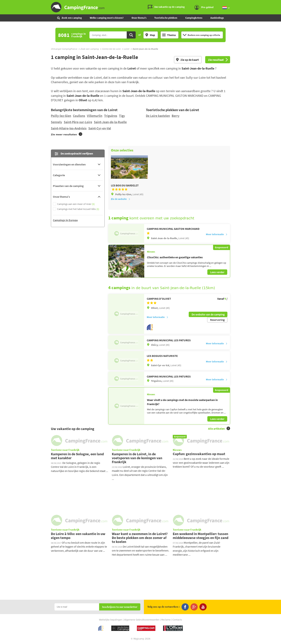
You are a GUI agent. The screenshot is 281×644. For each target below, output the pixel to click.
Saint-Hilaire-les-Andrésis (69, 128)
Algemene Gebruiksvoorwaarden (142, 620)
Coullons (79, 116)
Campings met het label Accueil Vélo (78, 209)
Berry (176, 116)
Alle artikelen (219, 428)
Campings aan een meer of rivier (76, 204)
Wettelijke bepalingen (111, 620)
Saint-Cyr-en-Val (100, 128)
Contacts (177, 620)
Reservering (217, 320)
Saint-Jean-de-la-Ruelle (110, 122)
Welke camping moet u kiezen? (107, 18)
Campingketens (194, 18)
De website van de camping (208, 314)
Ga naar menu (277, 3)
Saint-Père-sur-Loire (78, 122)
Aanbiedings (217, 18)
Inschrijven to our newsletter (120, 607)
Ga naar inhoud (279, 3)
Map (150, 35)
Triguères (111, 116)
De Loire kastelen (158, 116)
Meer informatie (217, 234)
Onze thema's (139, 18)
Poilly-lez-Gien (61, 116)
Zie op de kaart (187, 60)
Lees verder (217, 272)
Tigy (122, 116)
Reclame (166, 620)
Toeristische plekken (166, 18)
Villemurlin (95, 116)
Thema (169, 35)
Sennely (56, 122)
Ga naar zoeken (280, 3)
